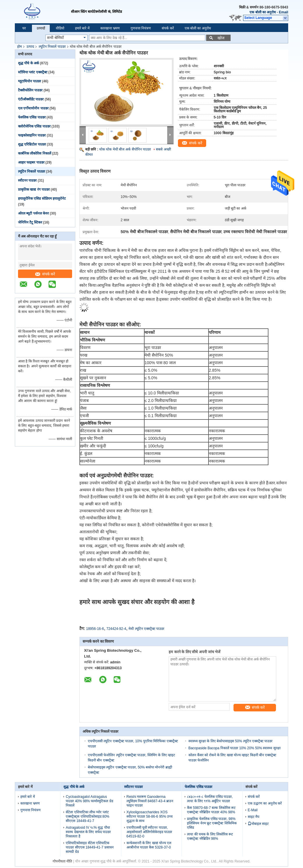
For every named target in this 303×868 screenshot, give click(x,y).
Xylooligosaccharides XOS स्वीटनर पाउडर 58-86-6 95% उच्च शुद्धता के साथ (150, 816)
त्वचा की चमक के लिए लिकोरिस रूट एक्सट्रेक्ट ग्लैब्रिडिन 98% (210, 836)
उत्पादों (41, 28)
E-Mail (253, 810)
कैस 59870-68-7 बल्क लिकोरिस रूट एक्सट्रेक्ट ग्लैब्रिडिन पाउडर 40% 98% (211, 810)
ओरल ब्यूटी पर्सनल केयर (33, 213)
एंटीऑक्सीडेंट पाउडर (31, 99)
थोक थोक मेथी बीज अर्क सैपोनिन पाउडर (125, 149)
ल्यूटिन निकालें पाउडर (52, 47)
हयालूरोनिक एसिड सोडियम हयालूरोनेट (42, 199)
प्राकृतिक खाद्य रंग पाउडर (34, 189)
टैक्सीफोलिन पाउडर (30, 90)
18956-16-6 (95, 629)
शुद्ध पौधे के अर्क (28, 63)
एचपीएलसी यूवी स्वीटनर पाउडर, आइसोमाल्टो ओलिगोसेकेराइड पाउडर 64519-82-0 (149, 832)
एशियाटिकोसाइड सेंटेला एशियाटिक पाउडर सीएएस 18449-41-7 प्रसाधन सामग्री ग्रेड (90, 847)
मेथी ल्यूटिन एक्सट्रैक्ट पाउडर (146, 629)
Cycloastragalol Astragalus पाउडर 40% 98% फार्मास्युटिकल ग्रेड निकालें (89, 801)
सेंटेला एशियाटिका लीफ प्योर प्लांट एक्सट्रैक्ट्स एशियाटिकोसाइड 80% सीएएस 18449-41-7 (88, 816)
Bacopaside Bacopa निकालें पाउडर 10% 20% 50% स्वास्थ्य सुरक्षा (235, 748)
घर (24, 28)
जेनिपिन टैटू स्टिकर (30, 222)
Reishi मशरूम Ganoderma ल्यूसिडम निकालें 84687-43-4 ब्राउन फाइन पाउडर (150, 801)
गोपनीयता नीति (62, 861)
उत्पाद (30, 47)
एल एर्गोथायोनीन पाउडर (33, 108)
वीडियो (60, 28)
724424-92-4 (116, 629)
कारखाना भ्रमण (110, 28)
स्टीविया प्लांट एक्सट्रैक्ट (33, 72)
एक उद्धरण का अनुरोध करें (265, 803)
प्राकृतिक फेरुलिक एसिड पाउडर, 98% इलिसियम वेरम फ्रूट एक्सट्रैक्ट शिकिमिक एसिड (212, 823)
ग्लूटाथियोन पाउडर (30, 81)
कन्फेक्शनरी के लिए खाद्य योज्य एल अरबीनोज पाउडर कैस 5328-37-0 (149, 845)
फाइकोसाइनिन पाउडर (32, 135)
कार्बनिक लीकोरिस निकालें (35, 153)
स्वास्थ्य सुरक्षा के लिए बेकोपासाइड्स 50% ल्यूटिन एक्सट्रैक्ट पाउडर (231, 741)
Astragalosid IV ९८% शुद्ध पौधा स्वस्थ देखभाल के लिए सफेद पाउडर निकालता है (88, 832)
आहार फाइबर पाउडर (31, 162)
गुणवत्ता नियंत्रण (141, 28)
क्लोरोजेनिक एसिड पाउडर (34, 126)
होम (19, 47)
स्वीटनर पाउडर (27, 180)
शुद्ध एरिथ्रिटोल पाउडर (32, 144)
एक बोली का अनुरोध (263, 12)
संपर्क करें (168, 28)
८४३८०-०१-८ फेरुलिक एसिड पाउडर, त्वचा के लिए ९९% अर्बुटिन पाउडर (210, 799)
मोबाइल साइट (258, 824)
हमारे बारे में (82, 28)
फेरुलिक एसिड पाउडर (32, 117)
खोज (221, 38)
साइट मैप (254, 817)
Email (284, 12)
